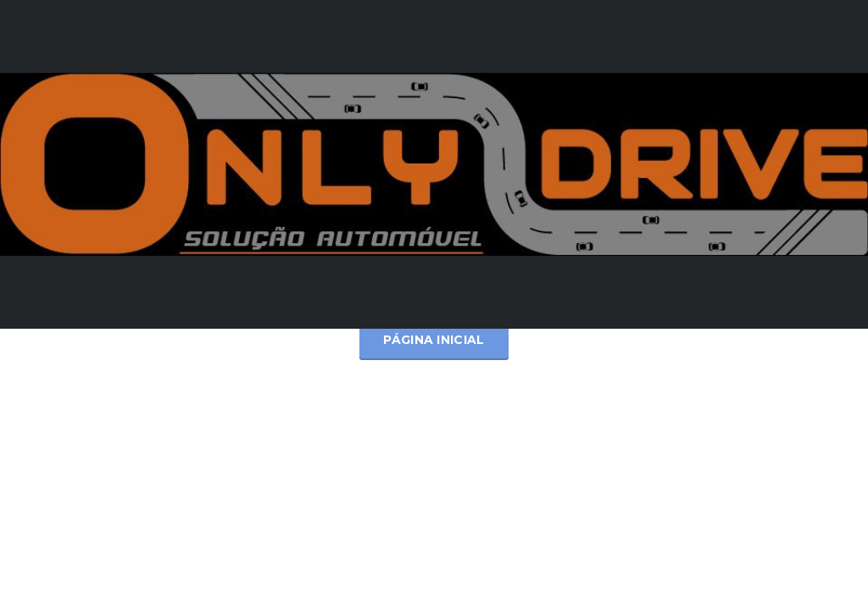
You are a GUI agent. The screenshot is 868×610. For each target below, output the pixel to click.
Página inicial (434, 340)
